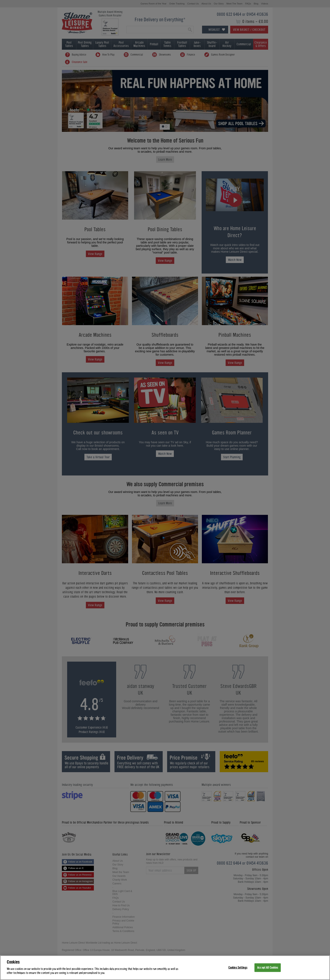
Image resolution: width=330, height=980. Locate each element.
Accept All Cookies (268, 967)
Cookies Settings (238, 967)
